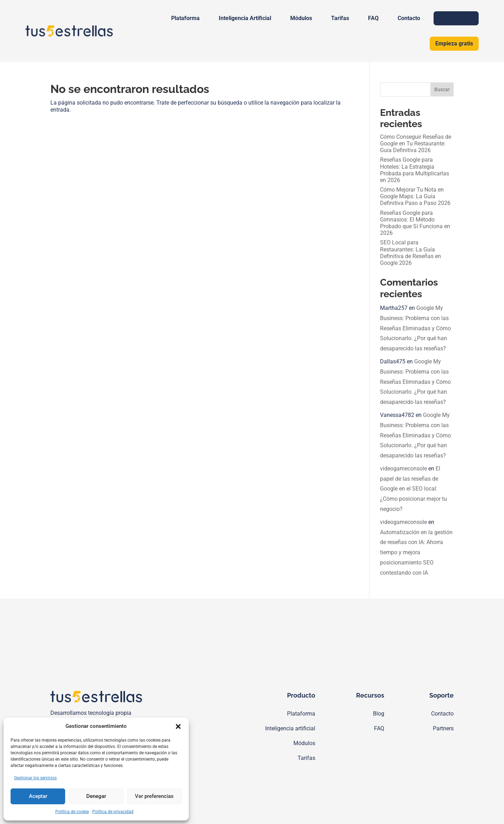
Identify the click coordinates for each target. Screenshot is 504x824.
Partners (443, 728)
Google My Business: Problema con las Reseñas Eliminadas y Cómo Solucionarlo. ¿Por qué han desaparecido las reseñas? (415, 328)
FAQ (373, 18)
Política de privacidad (113, 812)
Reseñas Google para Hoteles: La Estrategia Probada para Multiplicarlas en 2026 (415, 170)
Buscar (442, 89)
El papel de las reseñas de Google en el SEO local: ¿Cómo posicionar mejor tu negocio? (413, 489)
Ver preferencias (154, 796)
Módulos (301, 18)
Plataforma (185, 18)
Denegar (96, 796)
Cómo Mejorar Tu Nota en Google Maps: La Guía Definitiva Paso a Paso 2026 (415, 196)
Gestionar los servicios (35, 778)
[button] (178, 726)
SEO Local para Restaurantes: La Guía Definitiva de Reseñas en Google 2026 (410, 253)
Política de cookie (72, 812)
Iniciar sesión (456, 18)
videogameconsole (403, 469)
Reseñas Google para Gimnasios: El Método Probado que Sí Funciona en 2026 (415, 223)
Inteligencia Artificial (245, 18)
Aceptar (38, 796)
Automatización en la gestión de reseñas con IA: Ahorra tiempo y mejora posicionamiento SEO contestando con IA (416, 553)
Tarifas (340, 18)
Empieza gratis (454, 43)
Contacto (409, 18)
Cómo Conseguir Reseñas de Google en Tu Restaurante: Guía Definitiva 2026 (416, 143)
